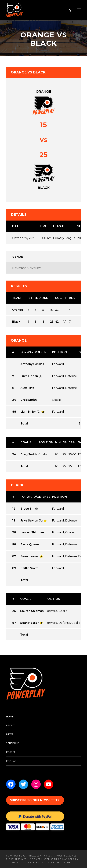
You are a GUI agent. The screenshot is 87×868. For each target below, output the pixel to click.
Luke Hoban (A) (31, 376)
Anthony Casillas (32, 364)
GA (65, 443)
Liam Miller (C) (30, 412)
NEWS (10, 734)
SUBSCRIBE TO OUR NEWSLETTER (35, 800)
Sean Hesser (30, 556)
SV (80, 443)
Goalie (26, 443)
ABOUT (10, 726)
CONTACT (12, 761)
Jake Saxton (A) (32, 521)
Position (59, 352)
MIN (58, 443)
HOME (10, 717)
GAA (72, 443)
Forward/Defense (35, 352)
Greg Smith (29, 400)
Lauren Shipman (32, 533)
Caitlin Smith (29, 568)
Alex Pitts (27, 388)
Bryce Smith (29, 509)
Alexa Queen (30, 544)
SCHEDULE (12, 743)
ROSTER (11, 752)
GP (81, 352)
